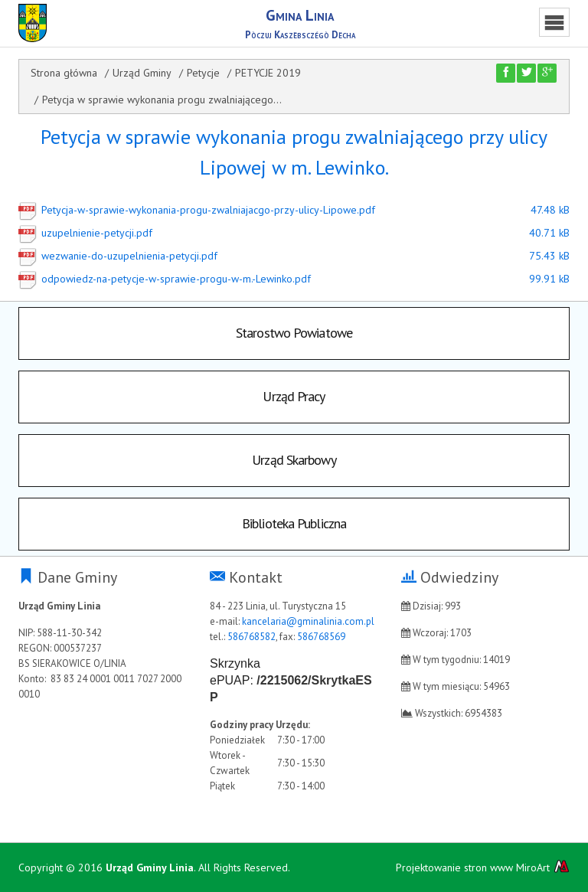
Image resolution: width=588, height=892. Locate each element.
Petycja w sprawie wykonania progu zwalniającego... (162, 100)
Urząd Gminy (142, 73)
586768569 (321, 637)
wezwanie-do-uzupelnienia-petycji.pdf (267, 256)
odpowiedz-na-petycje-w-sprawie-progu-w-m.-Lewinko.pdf (267, 279)
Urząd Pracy (294, 396)
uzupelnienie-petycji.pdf (267, 233)
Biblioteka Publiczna (294, 523)
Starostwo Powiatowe (294, 333)
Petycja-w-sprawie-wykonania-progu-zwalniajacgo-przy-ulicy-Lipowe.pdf (267, 210)
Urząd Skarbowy (294, 460)
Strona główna (64, 73)
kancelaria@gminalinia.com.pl (308, 621)
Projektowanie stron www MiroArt (483, 867)
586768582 (252, 637)
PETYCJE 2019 (268, 73)
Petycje (203, 73)
